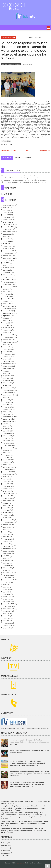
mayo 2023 (7, 268)
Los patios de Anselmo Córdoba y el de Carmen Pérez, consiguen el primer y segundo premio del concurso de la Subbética (30, 774)
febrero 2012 (7, 568)
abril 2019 (6, 378)
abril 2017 (6, 431)
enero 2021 (7, 333)
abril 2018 (6, 405)
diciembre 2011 (8, 573)
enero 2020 (7, 359)
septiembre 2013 (9, 527)
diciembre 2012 (8, 546)
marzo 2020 (7, 354)
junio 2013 (6, 532)
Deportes (4, 845)
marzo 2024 (7, 244)
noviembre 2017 (8, 417)
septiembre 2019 (9, 369)
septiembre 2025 (9, 205)
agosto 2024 (7, 234)
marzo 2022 (7, 299)
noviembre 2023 (9, 253)
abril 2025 (6, 215)
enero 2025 (7, 222)
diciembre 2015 (8, 467)
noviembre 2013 (9, 522)
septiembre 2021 (9, 313)
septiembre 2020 (9, 342)
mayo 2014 (7, 508)
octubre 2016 (7, 445)
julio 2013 (6, 529)
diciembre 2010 (8, 602)
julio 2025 (6, 208)
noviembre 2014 (9, 496)
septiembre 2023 (9, 258)
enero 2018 (7, 412)
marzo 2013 (7, 539)
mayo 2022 (7, 294)
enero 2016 (7, 465)
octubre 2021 (7, 311)
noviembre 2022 (9, 282)
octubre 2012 (7, 551)
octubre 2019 (7, 366)
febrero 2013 (7, 542)
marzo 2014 (7, 513)
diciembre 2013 (8, 520)
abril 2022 (6, 296)
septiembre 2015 (9, 474)
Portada (4, 851)
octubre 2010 (7, 606)
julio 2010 (6, 614)
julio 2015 (6, 477)
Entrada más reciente (8, 151)
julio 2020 (6, 345)
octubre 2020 (8, 340)
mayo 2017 (7, 429)
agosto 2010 (7, 611)
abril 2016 (6, 457)
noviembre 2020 (9, 337)
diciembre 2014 (8, 493)
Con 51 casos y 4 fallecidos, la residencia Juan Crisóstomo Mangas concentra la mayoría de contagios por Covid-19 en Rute (27, 784)
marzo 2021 (7, 328)
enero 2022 (7, 304)
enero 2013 (7, 544)
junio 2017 (6, 426)
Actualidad (7, 158)
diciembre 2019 (8, 361)
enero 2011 (7, 599)
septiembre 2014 (9, 501)
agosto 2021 (7, 316)
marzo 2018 (7, 407)
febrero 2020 (8, 357)
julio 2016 (6, 450)
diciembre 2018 (8, 388)
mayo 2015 (7, 481)
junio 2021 (6, 321)
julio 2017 (6, 424)
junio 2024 (7, 239)
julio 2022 (6, 289)
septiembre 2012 (9, 554)
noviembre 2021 (9, 309)
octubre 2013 (7, 525)
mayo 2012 (7, 561)
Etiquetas (28, 158)
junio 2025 (7, 210)
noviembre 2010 (9, 604)
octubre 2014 (8, 498)
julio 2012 (6, 556)
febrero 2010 (7, 626)
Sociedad (4, 853)
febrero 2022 (8, 301)
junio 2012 (6, 558)
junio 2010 (6, 616)
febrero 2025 (8, 220)
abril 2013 (6, 537)
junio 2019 (6, 373)
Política (4, 848)
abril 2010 (6, 621)
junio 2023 (7, 265)
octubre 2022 (8, 285)
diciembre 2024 (9, 224)
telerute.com (21, 863)
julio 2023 (6, 263)
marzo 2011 (7, 594)
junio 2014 (6, 506)
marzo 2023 (7, 273)
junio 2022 (7, 292)
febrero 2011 (7, 597)
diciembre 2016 (8, 441)
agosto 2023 (7, 260)
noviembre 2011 (8, 575)
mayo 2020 (7, 349)
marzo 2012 (7, 565)
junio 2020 (7, 347)
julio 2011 (6, 585)
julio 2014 (6, 503)
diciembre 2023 (9, 251)
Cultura (4, 843)
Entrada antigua (45, 151)
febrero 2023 (8, 275)
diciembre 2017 (8, 414)
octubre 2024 (8, 229)
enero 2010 (7, 628)
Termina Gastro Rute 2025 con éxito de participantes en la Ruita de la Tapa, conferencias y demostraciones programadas (25, 823)
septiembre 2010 (9, 609)
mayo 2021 (7, 323)
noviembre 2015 (9, 469)
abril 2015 (6, 484)
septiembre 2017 (9, 421)
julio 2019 (6, 371)
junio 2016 (6, 453)
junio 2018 (6, 400)
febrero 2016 (7, 462)
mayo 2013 (7, 534)
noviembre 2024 (9, 227)
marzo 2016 (7, 460)
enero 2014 (7, 517)
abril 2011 (6, 592)
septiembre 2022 (9, 287)
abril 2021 (6, 325)
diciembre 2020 (9, 335)
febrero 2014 (7, 515)
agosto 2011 (7, 582)
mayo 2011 (7, 590)
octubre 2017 (7, 419)
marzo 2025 (7, 217)
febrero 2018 (7, 409)
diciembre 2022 (9, 280)
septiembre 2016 (9, 448)
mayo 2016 (7, 455)
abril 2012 (6, 563)
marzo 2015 (7, 486)
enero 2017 (7, 438)
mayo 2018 (7, 402)
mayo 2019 (7, 376)
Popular (18, 158)
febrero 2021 (7, 330)
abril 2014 (6, 510)
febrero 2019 (7, 383)
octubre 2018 (7, 393)
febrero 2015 (7, 489)
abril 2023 (6, 270)
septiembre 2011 (9, 580)
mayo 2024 (7, 241)
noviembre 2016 (9, 443)
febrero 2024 (8, 246)
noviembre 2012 (9, 549)
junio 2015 (6, 479)
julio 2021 (6, 318)
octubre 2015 (7, 472)
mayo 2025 (7, 212)
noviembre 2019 (9, 364)
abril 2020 (6, 352)
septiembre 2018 (9, 395)
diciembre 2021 (8, 306)
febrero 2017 (7, 436)
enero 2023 (7, 277)
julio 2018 (6, 397)
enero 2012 (7, 570)
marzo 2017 (7, 433)
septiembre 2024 (9, 232)
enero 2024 (7, 248)
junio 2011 (6, 587)
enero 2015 (7, 491)
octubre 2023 (8, 256)
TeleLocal (4, 856)
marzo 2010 (7, 623)
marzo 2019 (7, 381)
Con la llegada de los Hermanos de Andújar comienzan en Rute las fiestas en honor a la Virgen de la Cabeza (29, 742)
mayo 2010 (7, 618)
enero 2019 (7, 385)
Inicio (28, 151)
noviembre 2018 (9, 390)
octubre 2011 (7, 578)
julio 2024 (6, 237)
